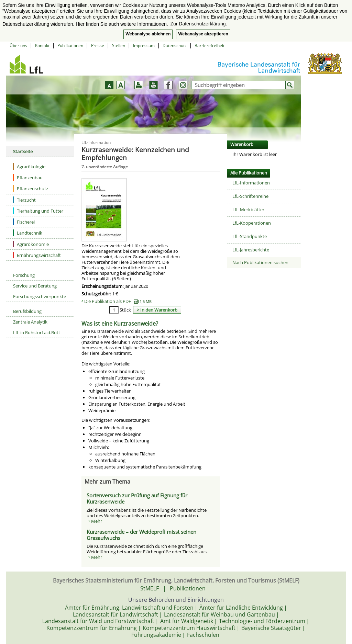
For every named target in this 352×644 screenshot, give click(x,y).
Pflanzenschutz (31, 188)
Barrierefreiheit (210, 46)
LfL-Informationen (251, 183)
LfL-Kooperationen (252, 223)
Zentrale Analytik (30, 322)
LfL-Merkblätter (248, 210)
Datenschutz (175, 46)
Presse (98, 46)
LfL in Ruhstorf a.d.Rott (37, 332)
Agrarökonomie (31, 244)
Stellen (119, 46)
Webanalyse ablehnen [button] (148, 34)
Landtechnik (28, 233)
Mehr (97, 521)
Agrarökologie (29, 166)
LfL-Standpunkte (250, 236)
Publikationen (70, 46)
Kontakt (42, 46)
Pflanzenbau (28, 177)
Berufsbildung (27, 311)
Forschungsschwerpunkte (40, 296)
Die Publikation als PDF (118, 301)
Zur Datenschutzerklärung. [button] (199, 24)
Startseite (23, 151)
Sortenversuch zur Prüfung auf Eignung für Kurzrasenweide (137, 498)
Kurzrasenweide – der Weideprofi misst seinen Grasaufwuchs (141, 535)
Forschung (24, 275)
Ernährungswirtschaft (37, 255)
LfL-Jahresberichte (251, 250)
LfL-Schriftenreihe (250, 196)
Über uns (18, 46)
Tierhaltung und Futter (38, 211)
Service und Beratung (35, 286)
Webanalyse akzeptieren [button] (203, 34)
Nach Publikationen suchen (260, 262)
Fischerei (24, 222)
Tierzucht (24, 200)
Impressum (144, 46)
